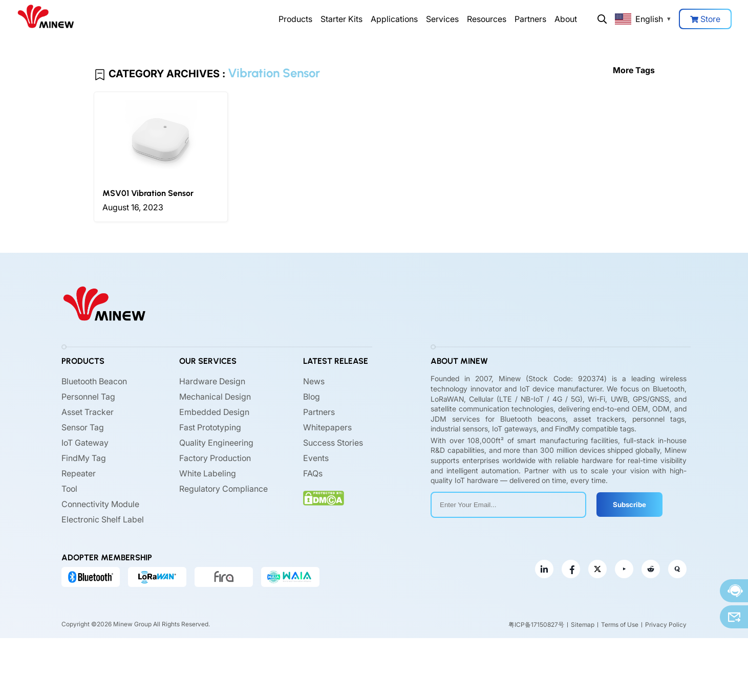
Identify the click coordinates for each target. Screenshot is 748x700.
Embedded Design (214, 412)
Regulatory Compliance (223, 489)
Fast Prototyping (210, 427)
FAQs (313, 473)
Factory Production (215, 458)
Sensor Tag (83, 427)
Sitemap (583, 625)
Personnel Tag (88, 397)
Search (602, 19)
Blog (312, 397)
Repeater (79, 473)
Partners (530, 19)
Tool (69, 489)
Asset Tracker (88, 412)
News (314, 381)
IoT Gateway (85, 443)
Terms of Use (620, 625)
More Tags (634, 70)
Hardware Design (212, 381)
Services (442, 19)
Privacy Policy (666, 625)
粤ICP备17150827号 (536, 625)
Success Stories (333, 443)
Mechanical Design (215, 397)
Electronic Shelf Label (103, 519)
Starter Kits (341, 19)
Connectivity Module (100, 504)
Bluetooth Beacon (94, 381)
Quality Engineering (216, 443)
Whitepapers (327, 427)
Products (295, 19)
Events (316, 458)
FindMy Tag (84, 458)
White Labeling (208, 473)
